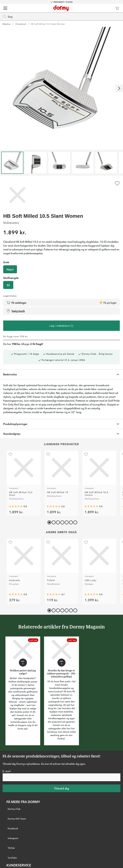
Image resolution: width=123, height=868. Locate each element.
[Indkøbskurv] (117, 8)
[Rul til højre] (119, 88)
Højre (10, 269)
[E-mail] (61, 777)
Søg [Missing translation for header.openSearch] (8, 16)
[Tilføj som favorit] (117, 183)
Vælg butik (16, 311)
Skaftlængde (11, 278)
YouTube (12, 857)
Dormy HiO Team (17, 818)
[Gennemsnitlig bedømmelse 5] (16, 506)
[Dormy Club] (108, 8)
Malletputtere (11, 222)
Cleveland (21, 24)
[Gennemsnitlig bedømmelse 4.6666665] (53, 594)
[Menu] (5, 8)
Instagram (13, 838)
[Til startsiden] (61, 8)
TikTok (11, 848)
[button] (53, 522)
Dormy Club (14, 809)
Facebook (13, 828)
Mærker (7, 24)
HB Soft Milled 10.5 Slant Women (48, 24)
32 (8, 285)
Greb (6, 262)
